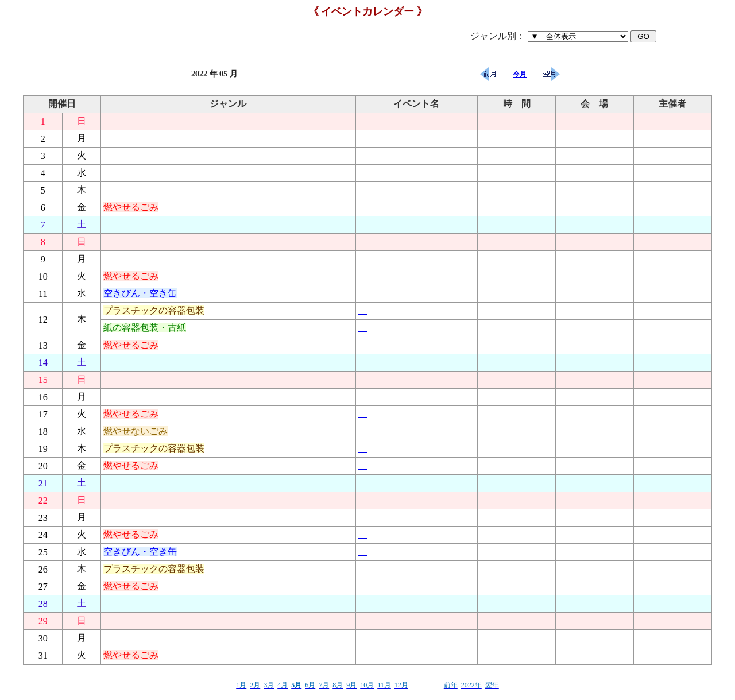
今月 (520, 74)
